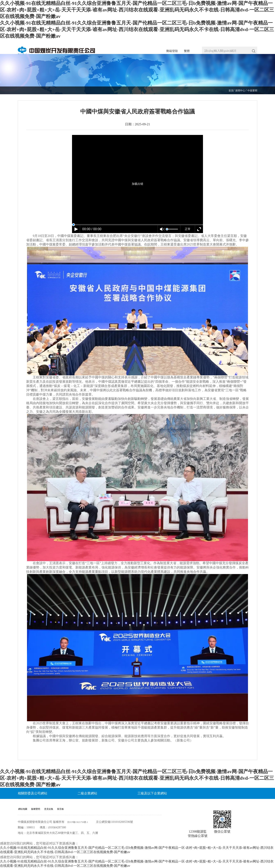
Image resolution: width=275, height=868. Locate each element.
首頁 (227, 90)
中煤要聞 (251, 90)
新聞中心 (238, 90)
